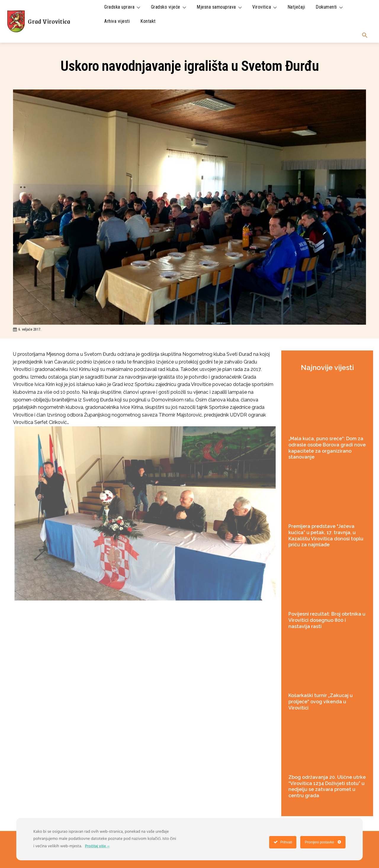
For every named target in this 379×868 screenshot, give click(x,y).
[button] (365, 36)
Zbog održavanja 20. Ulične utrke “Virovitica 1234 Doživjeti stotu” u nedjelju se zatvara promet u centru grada (327, 786)
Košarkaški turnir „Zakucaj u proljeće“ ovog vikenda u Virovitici (321, 702)
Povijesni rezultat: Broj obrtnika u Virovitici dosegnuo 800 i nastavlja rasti (327, 620)
